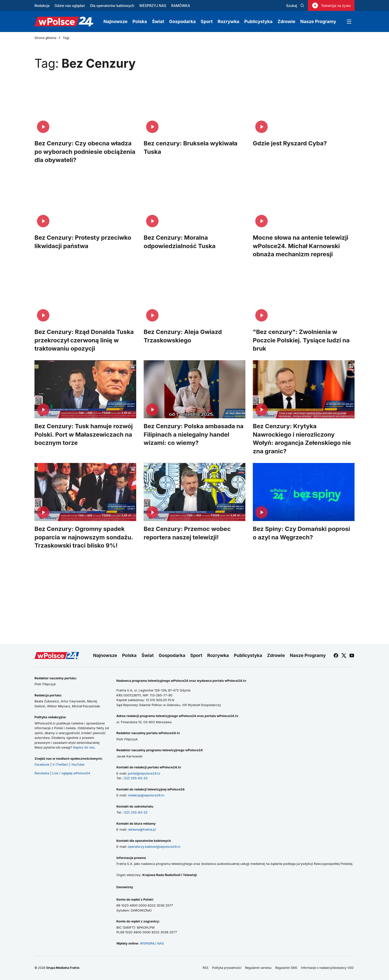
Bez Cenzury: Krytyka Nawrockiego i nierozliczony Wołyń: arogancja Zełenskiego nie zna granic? (302, 439)
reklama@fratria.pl (142, 829)
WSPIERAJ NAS (152, 943)
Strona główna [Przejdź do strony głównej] (45, 38)
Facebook (42, 764)
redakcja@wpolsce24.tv (146, 795)
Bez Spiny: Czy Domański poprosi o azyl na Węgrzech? (301, 533)
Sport (207, 21)
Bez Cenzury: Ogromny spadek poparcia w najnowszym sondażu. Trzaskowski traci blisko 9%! (84, 537)
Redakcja (42, 6)
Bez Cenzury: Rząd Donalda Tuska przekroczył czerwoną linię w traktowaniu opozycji (84, 340)
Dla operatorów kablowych (112, 6)
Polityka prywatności (227, 968)
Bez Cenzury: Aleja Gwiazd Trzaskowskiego (183, 336)
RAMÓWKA (181, 6)
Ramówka (42, 773)
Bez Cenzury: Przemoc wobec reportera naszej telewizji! (187, 533)
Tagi (66, 38)
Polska (140, 21)
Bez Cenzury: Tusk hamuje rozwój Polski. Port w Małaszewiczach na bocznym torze (84, 434)
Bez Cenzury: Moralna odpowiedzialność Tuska (180, 242)
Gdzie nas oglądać (70, 6)
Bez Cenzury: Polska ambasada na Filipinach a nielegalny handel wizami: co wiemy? (194, 434)
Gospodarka (182, 21)
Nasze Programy (318, 21)
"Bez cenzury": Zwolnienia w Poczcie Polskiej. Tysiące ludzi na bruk (301, 340)
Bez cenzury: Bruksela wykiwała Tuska (191, 147)
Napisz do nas (84, 747)
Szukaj (295, 6)
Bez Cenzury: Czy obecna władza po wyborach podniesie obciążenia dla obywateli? (85, 152)
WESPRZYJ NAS (153, 6)
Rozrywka (228, 21)
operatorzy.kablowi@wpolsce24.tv (154, 847)
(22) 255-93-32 (135, 812)
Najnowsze (115, 21)
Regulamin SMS (286, 968)
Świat (158, 21)
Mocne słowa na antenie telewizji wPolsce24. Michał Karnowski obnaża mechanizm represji (301, 246)
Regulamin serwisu (258, 968)
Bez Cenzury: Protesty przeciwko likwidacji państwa (83, 242)
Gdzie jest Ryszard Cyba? (290, 143)
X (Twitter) (60, 764)
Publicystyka (259, 21)
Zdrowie (286, 21)
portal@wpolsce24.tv (144, 773)
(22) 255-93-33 (135, 778)
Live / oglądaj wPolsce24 (71, 773)
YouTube (78, 764)
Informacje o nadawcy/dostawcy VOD (328, 968)
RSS (206, 968)
